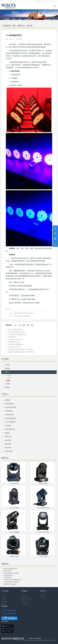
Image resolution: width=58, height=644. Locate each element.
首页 (14, 26)
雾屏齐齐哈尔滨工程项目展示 (22, 316)
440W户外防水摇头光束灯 (44, 508)
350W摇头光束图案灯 (14, 508)
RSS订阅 (42, 597)
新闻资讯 (5, 564)
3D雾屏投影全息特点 (14, 347)
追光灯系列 (8, 440)
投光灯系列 (8, 448)
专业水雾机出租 (8, 575)
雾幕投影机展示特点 (14, 342)
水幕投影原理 (7, 578)
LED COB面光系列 (10, 422)
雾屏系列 (7, 400)
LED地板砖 (8, 426)
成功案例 (7, 368)
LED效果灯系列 (9, 415)
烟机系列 (7, 433)
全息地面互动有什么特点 (15, 339)
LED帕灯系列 (9, 411)
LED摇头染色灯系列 (11, 407)
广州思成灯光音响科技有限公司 (30, 640)
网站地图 (42, 595)
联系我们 (7, 387)
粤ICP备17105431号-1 (51, 640)
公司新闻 (9, 375)
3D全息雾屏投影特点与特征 (16, 332)
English (53, 1)
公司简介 (7, 365)
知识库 (29, 26)
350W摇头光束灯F (15, 484)
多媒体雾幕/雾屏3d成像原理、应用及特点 (20, 349)
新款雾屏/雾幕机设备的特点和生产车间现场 (21, 352)
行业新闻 (9, 378)
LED (20, 325)
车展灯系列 (8, 437)
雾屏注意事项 (7, 571)
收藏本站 (39, 1)
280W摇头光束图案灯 (14, 532)
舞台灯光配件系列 (10, 429)
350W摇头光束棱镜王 (44, 484)
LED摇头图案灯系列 (11, 418)
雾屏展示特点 (12, 337)
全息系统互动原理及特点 (15, 344)
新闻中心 (21, 26)
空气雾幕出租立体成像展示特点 (17, 335)
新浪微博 (8, 631)
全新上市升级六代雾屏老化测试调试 (24, 313)
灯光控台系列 (9, 451)
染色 (24, 325)
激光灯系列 (8, 444)
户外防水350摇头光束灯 (43, 532)
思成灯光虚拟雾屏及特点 (15, 330)
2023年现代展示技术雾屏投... (12, 582)
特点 (32, 325)
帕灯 (28, 325)
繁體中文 (46, 1)
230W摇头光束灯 (44, 556)
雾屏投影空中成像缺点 (10, 584)
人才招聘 (7, 384)
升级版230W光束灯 (14, 556)
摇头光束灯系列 (9, 404)
